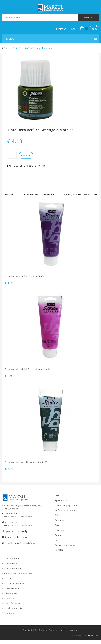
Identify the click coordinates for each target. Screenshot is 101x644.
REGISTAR (61, 29)
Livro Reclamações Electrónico (19, 543)
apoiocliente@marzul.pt (15, 531)
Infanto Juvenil (12, 593)
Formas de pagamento (66, 505)
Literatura (9, 598)
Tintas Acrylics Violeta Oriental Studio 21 (26, 276)
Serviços (59, 525)
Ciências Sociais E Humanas (18, 573)
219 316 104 (17, 515)
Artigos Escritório (13, 568)
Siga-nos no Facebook (15, 537)
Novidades (60, 530)
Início (5, 48)
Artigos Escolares (13, 564)
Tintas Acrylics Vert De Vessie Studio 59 (26, 462)
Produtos (59, 520)
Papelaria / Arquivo (14, 608)
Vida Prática (10, 613)
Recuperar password (65, 545)
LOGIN (73, 29)
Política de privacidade (66, 510)
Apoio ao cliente (63, 500)
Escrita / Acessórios (14, 583)
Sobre (58, 515)
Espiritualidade (12, 588)
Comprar (26, 155)
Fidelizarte (93, 635)
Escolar (8, 578)
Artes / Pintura (12, 558)
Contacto (59, 535)
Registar (59, 550)
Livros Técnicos (12, 603)
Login (58, 540)
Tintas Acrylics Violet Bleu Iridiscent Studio (28, 369)
